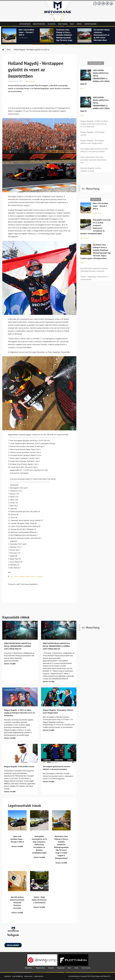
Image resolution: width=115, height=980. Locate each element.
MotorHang (93, 189)
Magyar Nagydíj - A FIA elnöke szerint (92, 133)
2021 (12, 576)
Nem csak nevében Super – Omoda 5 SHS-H (26, 33)
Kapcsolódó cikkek (96, 63)
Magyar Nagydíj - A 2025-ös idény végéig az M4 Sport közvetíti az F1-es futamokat (94, 124)
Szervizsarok (90, 24)
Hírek (79, 24)
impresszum (28, 976)
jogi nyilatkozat (18, 976)
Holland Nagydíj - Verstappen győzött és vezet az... (34, 49)
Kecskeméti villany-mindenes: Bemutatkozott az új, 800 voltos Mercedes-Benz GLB (102, 37)
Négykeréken (39, 24)
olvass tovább (10, 663)
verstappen (41, 576)
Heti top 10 (96, 199)
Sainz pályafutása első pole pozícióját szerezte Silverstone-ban (94, 160)
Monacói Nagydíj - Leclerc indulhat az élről (91, 169)
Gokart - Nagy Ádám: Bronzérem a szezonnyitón (94, 278)
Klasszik (52, 24)
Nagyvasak (63, 24)
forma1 (34, 576)
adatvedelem (39, 976)
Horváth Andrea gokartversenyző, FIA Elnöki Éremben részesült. (94, 270)
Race (72, 24)
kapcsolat (8, 976)
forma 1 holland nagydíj (23, 576)
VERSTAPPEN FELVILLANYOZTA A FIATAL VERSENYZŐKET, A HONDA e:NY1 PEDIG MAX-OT (95, 77)
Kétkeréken (25, 24)
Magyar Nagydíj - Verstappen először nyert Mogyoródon (92, 142)
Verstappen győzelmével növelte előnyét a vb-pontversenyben (94, 150)
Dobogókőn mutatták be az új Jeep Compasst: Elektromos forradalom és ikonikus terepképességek (95, 227)
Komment (32, 81)
